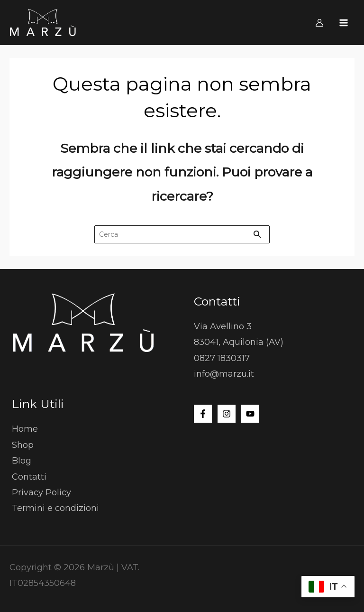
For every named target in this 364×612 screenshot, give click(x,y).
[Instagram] (227, 414)
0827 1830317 (222, 358)
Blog (22, 461)
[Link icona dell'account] (319, 23)
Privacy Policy (41, 492)
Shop (23, 445)
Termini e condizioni (55, 508)
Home (25, 429)
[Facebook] (203, 414)
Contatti (29, 477)
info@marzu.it (224, 374)
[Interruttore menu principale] (344, 23)
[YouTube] (250, 414)
